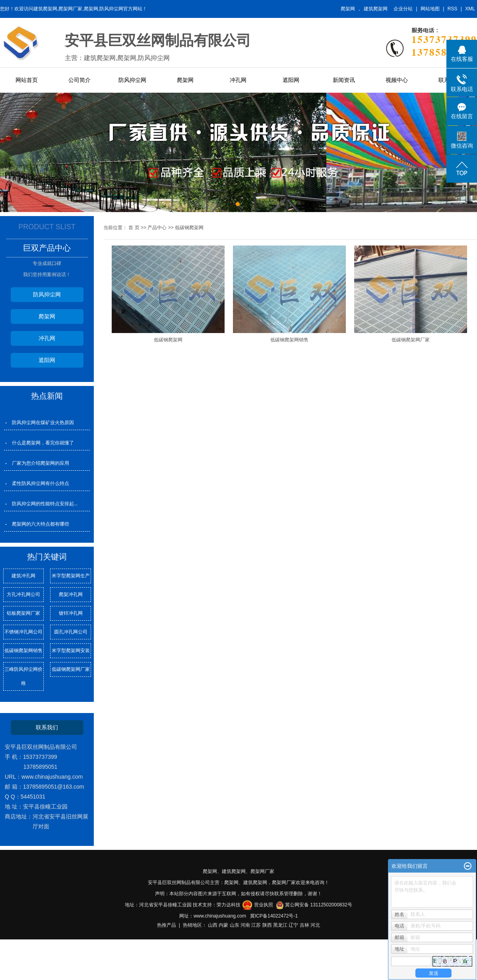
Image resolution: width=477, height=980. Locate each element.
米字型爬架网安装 (71, 651)
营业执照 (264, 905)
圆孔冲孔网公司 (71, 632)
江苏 (256, 925)
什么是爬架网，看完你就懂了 (43, 443)
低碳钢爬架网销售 (23, 651)
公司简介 (79, 80)
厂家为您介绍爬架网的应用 (41, 463)
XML (470, 9)
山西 (213, 925)
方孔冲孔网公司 (23, 594)
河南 (245, 925)
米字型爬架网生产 (71, 576)
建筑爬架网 (376, 9)
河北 (315, 925)
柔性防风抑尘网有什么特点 (41, 483)
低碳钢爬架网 (189, 228)
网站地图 (430, 9)
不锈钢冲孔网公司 (23, 632)
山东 (235, 925)
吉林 (304, 925)
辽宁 (293, 925)
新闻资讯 (344, 80)
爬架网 (348, 9)
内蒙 (223, 925)
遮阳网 (291, 80)
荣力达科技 (229, 905)
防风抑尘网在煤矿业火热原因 (43, 423)
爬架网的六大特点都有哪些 (41, 524)
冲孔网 (238, 80)
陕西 (267, 925)
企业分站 (403, 9)
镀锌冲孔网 (71, 613)
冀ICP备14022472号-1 (274, 916)
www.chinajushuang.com (220, 916)
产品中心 (157, 228)
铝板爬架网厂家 (23, 613)
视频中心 (397, 80)
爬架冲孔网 (71, 594)
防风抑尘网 (132, 80)
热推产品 (167, 925)
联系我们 (47, 727)
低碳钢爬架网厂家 (71, 669)
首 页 (134, 228)
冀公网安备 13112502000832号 (319, 905)
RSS (453, 9)
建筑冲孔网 (23, 576)
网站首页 (27, 80)
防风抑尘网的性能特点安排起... (45, 504)
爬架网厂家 (262, 871)
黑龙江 (280, 925)
